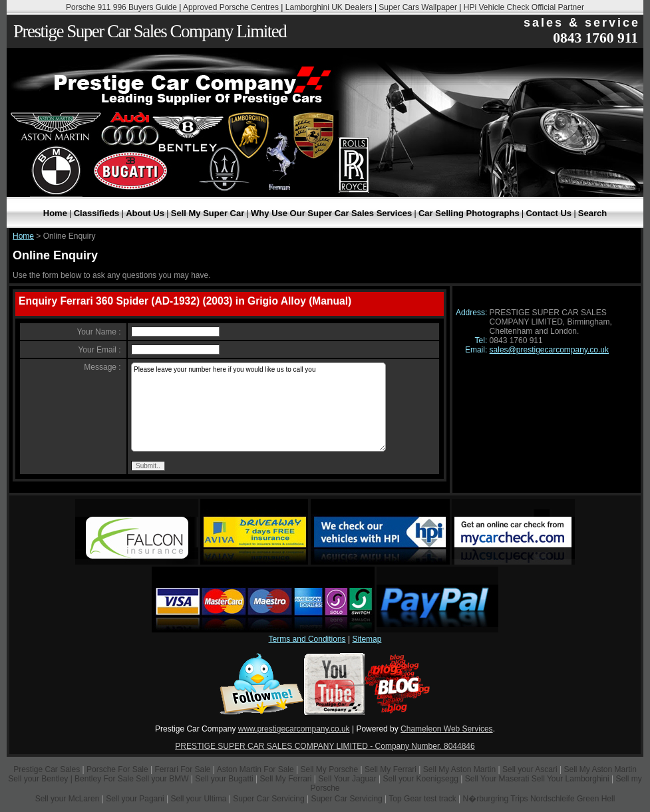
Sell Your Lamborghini (570, 779)
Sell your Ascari (530, 769)
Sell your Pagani (136, 799)
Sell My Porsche (330, 769)
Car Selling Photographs (469, 213)
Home (55, 213)
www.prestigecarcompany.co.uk (294, 729)
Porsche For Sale (117, 769)
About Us (145, 213)
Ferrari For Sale (183, 769)
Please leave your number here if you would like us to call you (258, 407)
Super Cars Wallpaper (418, 7)
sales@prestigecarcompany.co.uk (549, 350)
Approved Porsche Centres (231, 7)
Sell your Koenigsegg (421, 779)
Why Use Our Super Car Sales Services (331, 213)
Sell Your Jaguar (347, 779)
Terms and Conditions (307, 639)
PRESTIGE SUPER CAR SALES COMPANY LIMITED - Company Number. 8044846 (325, 746)
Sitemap (367, 639)
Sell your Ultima (198, 799)
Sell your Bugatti (224, 779)
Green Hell (596, 799)
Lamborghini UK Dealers (329, 7)
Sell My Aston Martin (459, 769)
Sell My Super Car (208, 213)
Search (592, 213)
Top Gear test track (422, 799)
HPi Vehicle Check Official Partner (524, 7)
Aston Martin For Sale (255, 769)
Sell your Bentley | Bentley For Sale (71, 779)
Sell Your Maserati (497, 779)
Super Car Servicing (268, 799)
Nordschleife (553, 799)
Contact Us (549, 213)
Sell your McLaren (68, 799)
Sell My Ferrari (391, 769)
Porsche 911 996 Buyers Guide (121, 7)
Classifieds (97, 213)
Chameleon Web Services (447, 729)
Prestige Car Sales (47, 769)
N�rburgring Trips (496, 799)
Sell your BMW (162, 779)
